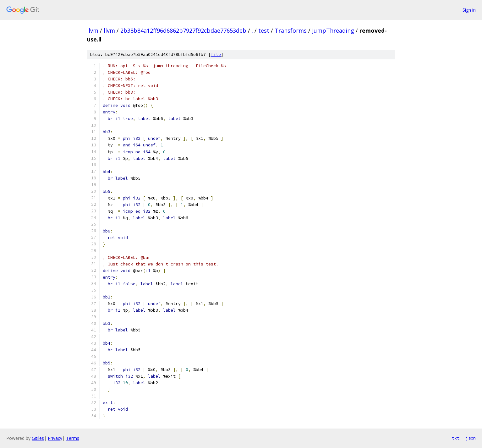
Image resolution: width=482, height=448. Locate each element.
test (264, 30)
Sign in (469, 10)
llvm (93, 30)
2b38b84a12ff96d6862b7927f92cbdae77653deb (183, 30)
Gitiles (38, 438)
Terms (73, 438)
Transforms (291, 30)
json (471, 438)
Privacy (55, 438)
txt (456, 438)
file (216, 55)
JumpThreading (333, 30)
